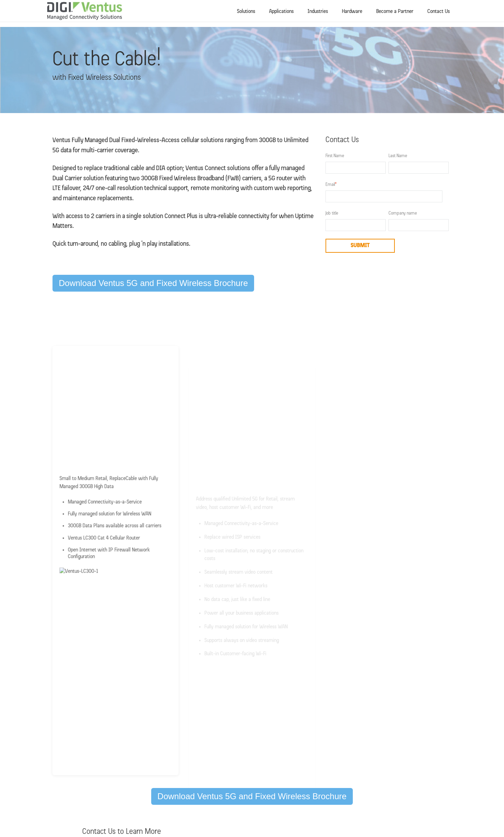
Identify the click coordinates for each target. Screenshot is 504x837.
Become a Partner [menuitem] (395, 12)
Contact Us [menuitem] (439, 12)
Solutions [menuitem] (246, 12)
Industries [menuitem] (318, 12)
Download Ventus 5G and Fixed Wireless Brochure (153, 283)
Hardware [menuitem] (352, 12)
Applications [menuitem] (281, 12)
